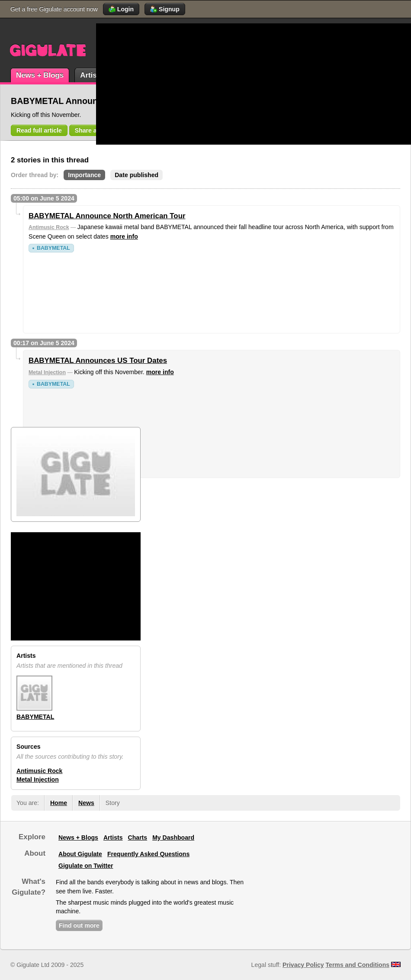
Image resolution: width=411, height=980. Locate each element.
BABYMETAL (53, 248)
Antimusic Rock (49, 227)
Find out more (79, 925)
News (86, 803)
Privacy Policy (303, 965)
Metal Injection (47, 372)
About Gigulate (80, 854)
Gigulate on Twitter (86, 866)
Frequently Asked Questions (148, 854)
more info (124, 236)
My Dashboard (173, 838)
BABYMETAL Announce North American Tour (107, 216)
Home (59, 803)
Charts (138, 838)
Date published (136, 175)
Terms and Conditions (358, 965)
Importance (84, 175)
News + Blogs (40, 75)
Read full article (39, 130)
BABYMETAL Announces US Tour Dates (98, 361)
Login (121, 9)
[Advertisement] (201, 84)
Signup (165, 9)
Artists (92, 75)
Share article (93, 130)
